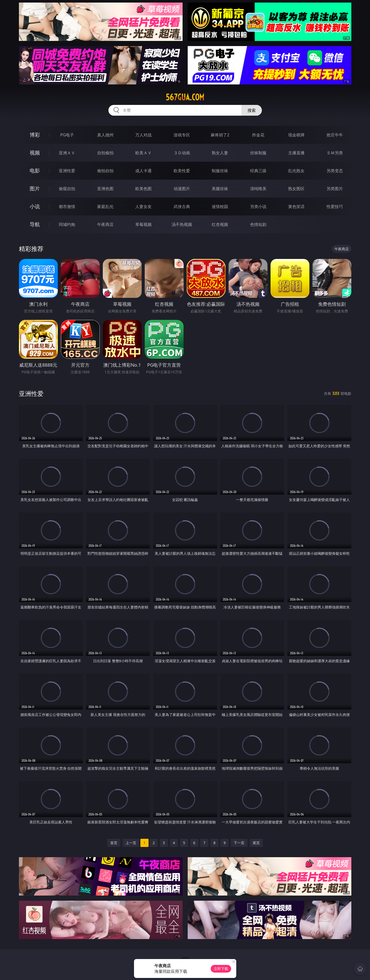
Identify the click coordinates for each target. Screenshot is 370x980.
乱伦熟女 (296, 171)
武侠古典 (182, 206)
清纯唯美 (258, 189)
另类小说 (258, 206)
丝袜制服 (258, 153)
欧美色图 (143, 189)
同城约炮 (67, 224)
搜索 (252, 110)
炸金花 (258, 135)
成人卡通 (143, 171)
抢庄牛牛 (335, 135)
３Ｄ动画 (182, 153)
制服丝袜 (220, 171)
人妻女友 (143, 206)
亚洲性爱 (67, 171)
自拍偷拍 (105, 153)
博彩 (35, 135)
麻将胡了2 (220, 135)
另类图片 (335, 189)
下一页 (239, 843)
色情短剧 (258, 224)
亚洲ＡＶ (67, 153)
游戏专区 (182, 135)
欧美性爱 (182, 171)
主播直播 (296, 153)
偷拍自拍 (105, 171)
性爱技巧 (335, 206)
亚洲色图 (105, 189)
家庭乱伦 (105, 206)
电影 (35, 171)
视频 (35, 153)
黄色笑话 (296, 206)
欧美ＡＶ (143, 153)
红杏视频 (220, 224)
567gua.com (185, 97)
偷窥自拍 (67, 189)
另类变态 (335, 171)
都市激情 (67, 206)
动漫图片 (182, 189)
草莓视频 (143, 224)
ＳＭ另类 (335, 153)
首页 (114, 843)
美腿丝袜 (220, 189)
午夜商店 (105, 224)
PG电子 (67, 135)
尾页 (256, 843)
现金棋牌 (296, 135)
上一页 (131, 843)
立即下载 (221, 969)
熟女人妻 (220, 153)
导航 (35, 224)
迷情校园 (220, 206)
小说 (35, 206)
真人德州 (105, 135)
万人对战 (143, 135)
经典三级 (258, 171)
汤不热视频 (182, 224)
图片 (35, 188)
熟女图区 (296, 189)
